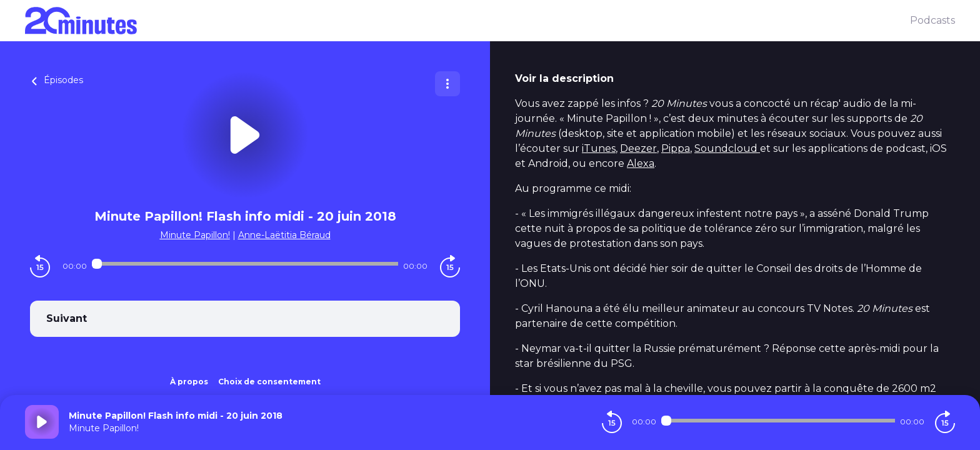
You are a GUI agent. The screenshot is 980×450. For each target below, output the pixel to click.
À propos (189, 382)
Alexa (641, 163)
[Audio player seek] (245, 264)
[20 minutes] (467, 21)
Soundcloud (727, 148)
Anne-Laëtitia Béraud (284, 235)
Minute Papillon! (195, 235)
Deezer (638, 148)
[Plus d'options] (447, 84)
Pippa (676, 148)
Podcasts (932, 20)
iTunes (599, 148)
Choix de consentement (269, 382)
